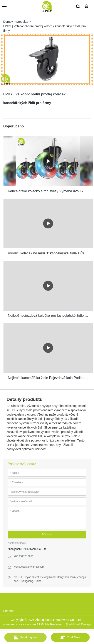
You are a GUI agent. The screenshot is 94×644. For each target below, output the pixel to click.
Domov (8, 22)
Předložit (47, 535)
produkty (22, 22)
